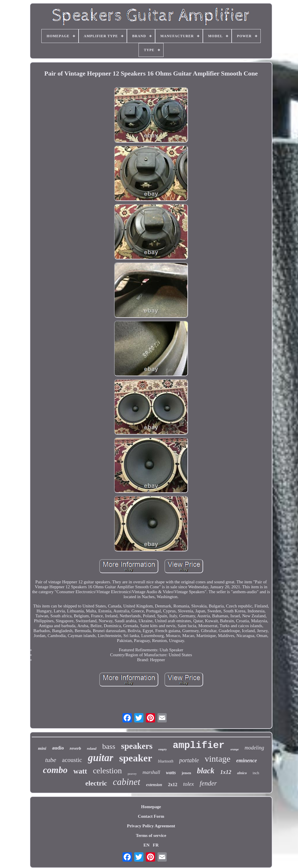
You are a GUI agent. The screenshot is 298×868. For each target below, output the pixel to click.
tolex (188, 784)
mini (42, 748)
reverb (75, 748)
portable (189, 760)
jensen (186, 773)
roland (92, 749)
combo (55, 770)
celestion (107, 771)
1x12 (226, 772)
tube (51, 760)
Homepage (151, 807)
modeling (254, 748)
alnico (242, 773)
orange (235, 749)
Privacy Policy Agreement (151, 826)
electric (96, 783)
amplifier (198, 746)
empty (163, 749)
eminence (247, 761)
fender (208, 783)
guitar (101, 758)
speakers (137, 746)
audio (58, 748)
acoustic (72, 760)
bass (109, 746)
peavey (132, 774)
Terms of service (151, 835)
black (206, 771)
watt (80, 771)
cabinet (127, 782)
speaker (135, 758)
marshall (151, 772)
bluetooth (166, 761)
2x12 (173, 784)
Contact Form (151, 816)
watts (171, 773)
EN (147, 845)
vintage (217, 759)
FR (156, 845)
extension (154, 785)
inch (256, 773)
